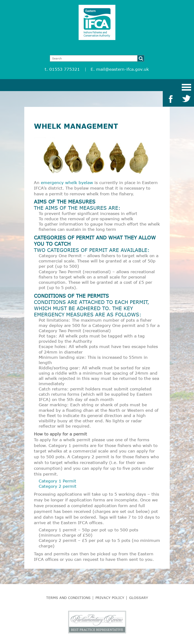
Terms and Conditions (68, 598)
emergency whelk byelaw (67, 183)
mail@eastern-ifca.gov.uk (122, 69)
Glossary (139, 598)
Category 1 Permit (57, 481)
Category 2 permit (58, 486)
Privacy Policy (110, 598)
